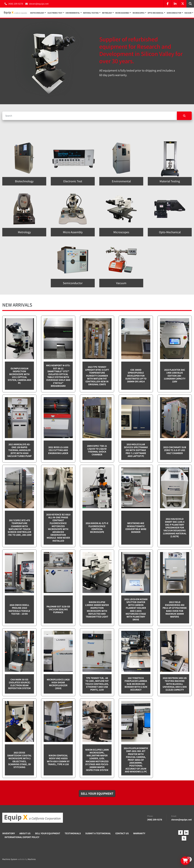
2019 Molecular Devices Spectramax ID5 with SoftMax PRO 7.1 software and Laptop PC (136, 450)
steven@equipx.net (39, 4)
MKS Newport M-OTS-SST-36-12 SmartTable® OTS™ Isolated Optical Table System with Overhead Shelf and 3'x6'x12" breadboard (58, 376)
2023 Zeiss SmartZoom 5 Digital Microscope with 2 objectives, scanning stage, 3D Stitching (19, 760)
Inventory (9, 833)
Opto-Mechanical (156, 13)
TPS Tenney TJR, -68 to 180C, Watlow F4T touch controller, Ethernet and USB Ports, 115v (97, 684)
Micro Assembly (122, 13)
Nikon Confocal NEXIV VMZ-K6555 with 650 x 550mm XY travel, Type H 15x (58, 760)
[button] (38, 13)
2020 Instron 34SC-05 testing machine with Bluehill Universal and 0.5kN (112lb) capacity (175, 684)
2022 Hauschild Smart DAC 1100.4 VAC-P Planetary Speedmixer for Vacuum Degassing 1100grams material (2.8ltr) (175, 528)
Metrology (107, 13)
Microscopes (139, 13)
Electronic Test (55, 13)
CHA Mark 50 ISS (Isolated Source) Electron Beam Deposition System (19, 684)
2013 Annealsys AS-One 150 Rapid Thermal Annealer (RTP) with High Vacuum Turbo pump (19, 450)
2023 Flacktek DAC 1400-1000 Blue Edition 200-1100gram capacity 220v (175, 376)
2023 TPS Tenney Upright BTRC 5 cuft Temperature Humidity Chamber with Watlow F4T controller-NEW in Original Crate (97, 376)
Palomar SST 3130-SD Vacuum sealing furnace (58, 609)
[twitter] (183, 4)
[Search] (90, 116)
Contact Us (122, 833)
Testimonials (73, 833)
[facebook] (167, 4)
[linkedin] (175, 4)
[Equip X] (33, 818)
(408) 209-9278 (16, 4)
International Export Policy (22, 837)
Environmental (73, 13)
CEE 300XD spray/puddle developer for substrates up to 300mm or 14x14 (136, 376)
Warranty (139, 833)
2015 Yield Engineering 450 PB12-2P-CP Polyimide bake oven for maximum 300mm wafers (175, 609)
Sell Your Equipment (48, 833)
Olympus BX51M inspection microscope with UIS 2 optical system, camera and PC (19, 376)
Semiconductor (174, 13)
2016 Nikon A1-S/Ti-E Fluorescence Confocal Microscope (97, 528)
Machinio (32, 859)
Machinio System (10, 859)
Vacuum (188, 13)
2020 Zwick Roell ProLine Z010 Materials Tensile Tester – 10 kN (19, 609)
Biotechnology (37, 13)
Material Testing (91, 13)
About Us (25, 833)
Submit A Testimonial (98, 833)
